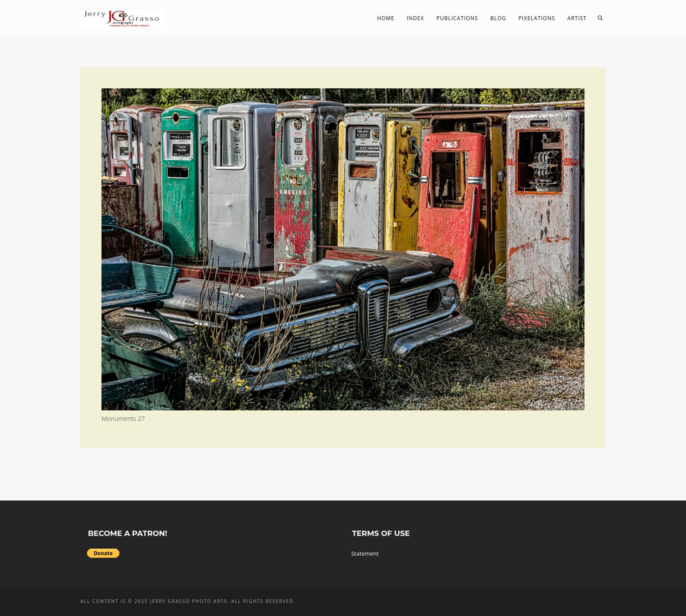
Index (416, 18)
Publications (457, 18)
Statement (365, 553)
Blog (498, 18)
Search (600, 18)
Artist (577, 18)
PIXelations (537, 18)
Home (386, 18)
